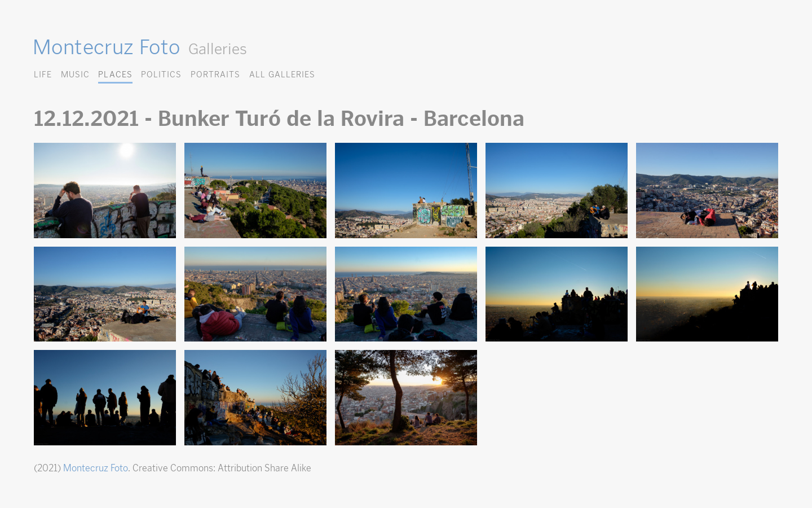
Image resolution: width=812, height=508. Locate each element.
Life (43, 74)
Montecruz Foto (106, 47)
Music (75, 74)
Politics (161, 74)
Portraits (215, 74)
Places (115, 74)
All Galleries (282, 74)
